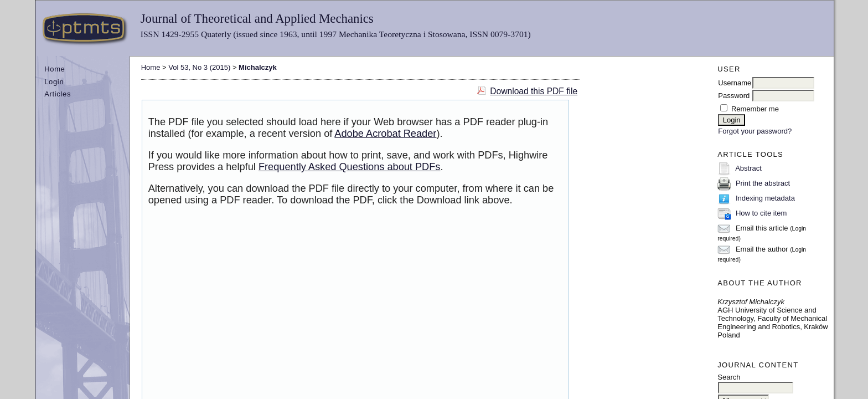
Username (735, 83)
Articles (58, 94)
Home (55, 69)
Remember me (755, 109)
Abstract (748, 168)
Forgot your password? (755, 131)
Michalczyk (258, 67)
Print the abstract (763, 183)
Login (54, 82)
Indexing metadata (765, 198)
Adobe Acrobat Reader (385, 134)
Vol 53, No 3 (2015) (199, 67)
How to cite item (761, 213)
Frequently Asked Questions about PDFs (350, 167)
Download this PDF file (534, 91)
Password (734, 96)
